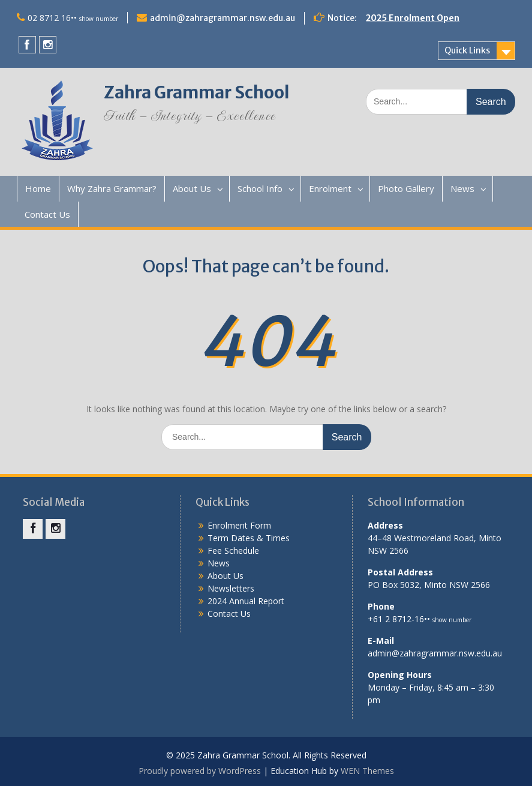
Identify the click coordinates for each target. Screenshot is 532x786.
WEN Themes (367, 771)
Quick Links (467, 50)
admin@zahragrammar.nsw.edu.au (223, 18)
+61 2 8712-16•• (420, 619)
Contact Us (47, 214)
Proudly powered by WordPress (200, 771)
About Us (192, 188)
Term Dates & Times (249, 538)
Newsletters (231, 588)
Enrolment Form (239, 525)
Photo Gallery (406, 188)
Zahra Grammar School (197, 92)
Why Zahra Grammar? (112, 188)
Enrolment (330, 188)
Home (38, 188)
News (462, 188)
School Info (260, 188)
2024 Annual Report (246, 601)
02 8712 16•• (73, 18)
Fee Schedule (233, 550)
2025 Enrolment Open (413, 18)
